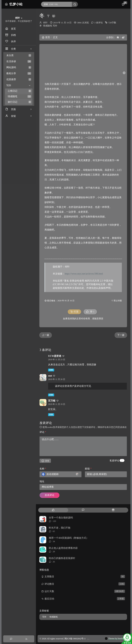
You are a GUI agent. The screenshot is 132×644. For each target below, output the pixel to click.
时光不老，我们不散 (60, 528)
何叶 (45, 23)
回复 (51, 370)
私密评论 (114, 461)
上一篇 (46, 335)
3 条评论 (99, 23)
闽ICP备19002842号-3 (75, 639)
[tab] (53, 510)
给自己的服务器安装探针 (62, 558)
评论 (43, 432)
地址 (42, 481)
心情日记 (19, 91)
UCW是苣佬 (55, 356)
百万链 (52, 401)
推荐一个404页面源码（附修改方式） (69, 538)
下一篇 (121, 335)
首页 (46, 37)
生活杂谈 (19, 61)
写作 (55, 26)
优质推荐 (19, 79)
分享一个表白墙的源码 (61, 518)
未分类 (19, 55)
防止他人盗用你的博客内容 (63, 548)
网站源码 (19, 67)
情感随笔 (19, 96)
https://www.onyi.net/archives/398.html (84, 274)
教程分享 (19, 73)
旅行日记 (19, 102)
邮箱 (88, 469)
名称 (43, 469)
